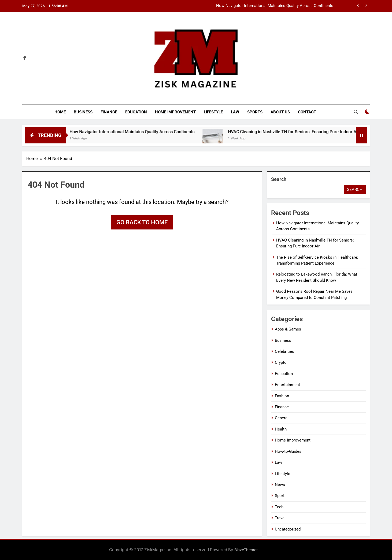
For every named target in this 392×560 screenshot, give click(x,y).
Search (279, 179)
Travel (280, 518)
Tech (279, 507)
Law (235, 112)
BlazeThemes (246, 550)
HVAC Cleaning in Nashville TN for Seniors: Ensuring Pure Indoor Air (301, 132)
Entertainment (287, 385)
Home (60, 112)
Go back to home (142, 222)
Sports (255, 112)
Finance (109, 112)
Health (281, 429)
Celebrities (284, 351)
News (280, 485)
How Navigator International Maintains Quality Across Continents (275, 6)
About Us (280, 112)
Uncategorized (288, 529)
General (282, 418)
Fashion (282, 396)
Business (83, 112)
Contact (307, 112)
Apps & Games (288, 329)
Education (136, 112)
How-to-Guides (288, 451)
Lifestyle (213, 112)
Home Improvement (175, 112)
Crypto (281, 362)
